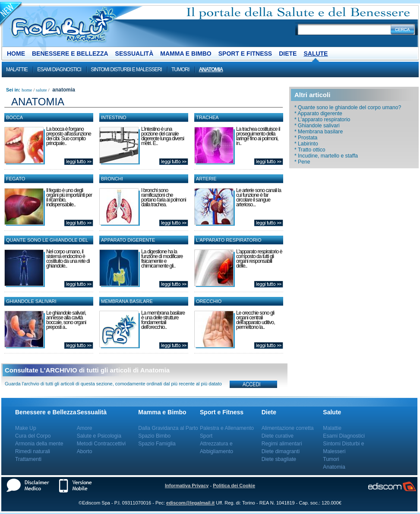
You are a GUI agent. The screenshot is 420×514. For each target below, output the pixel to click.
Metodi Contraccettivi (101, 444)
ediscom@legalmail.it (190, 503)
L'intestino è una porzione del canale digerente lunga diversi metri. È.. (163, 136)
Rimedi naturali (33, 451)
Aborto (85, 451)
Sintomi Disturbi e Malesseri (126, 69)
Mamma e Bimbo (186, 54)
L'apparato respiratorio (229, 240)
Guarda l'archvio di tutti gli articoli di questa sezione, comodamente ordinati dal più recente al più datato (113, 384)
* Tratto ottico (310, 150)
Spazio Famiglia (157, 444)
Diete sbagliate (279, 459)
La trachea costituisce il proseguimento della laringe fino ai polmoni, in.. (258, 136)
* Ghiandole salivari (317, 126)
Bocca (14, 117)
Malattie (17, 69)
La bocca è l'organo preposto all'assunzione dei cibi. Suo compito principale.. (69, 136)
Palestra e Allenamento (227, 428)
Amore (85, 428)
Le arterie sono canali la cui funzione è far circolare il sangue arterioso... (259, 197)
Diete (288, 54)
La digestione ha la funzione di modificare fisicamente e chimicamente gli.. (162, 259)
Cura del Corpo (33, 436)
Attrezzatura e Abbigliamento (216, 448)
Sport (206, 436)
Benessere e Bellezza (70, 54)
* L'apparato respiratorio (322, 120)
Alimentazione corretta (288, 428)
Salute (316, 54)
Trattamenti (28, 459)
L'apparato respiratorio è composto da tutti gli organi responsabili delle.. (259, 259)
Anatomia (211, 69)
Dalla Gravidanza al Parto (168, 428)
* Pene (302, 162)
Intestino (114, 117)
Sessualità (134, 54)
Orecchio (209, 301)
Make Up (26, 428)
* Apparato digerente (318, 114)
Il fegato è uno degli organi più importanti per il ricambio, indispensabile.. (69, 197)
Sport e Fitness (245, 54)
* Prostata (306, 138)
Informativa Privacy (187, 486)
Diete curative (278, 436)
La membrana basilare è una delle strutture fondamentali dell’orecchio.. (163, 320)
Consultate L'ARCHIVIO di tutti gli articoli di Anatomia (87, 370)
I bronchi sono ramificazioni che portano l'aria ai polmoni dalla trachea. (164, 197)
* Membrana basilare (319, 132)
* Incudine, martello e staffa (326, 156)
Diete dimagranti (281, 451)
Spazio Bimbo (154, 436)
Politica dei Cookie (234, 486)
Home (16, 54)
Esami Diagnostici (59, 69)
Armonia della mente (39, 444)
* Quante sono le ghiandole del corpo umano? (348, 107)
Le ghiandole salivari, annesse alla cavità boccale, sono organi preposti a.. (66, 320)
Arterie (206, 179)
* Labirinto (306, 144)
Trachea (207, 117)
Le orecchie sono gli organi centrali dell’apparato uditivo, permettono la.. (256, 320)
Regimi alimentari (282, 444)
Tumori (180, 69)
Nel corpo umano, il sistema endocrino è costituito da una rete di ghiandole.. (68, 259)
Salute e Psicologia (99, 436)
